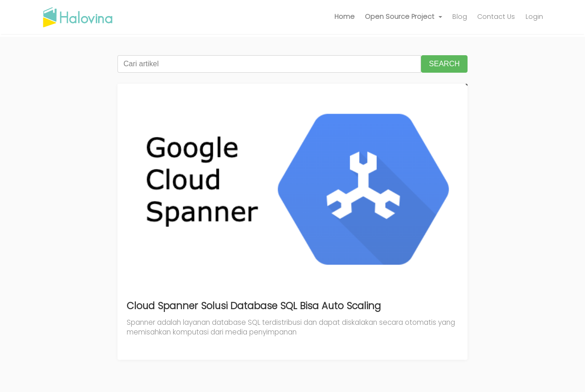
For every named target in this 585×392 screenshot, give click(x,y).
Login (534, 17)
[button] (404, 17)
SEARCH (444, 64)
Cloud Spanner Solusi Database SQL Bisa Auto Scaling (254, 306)
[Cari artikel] (269, 64)
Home (345, 17)
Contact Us (496, 17)
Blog (460, 17)
